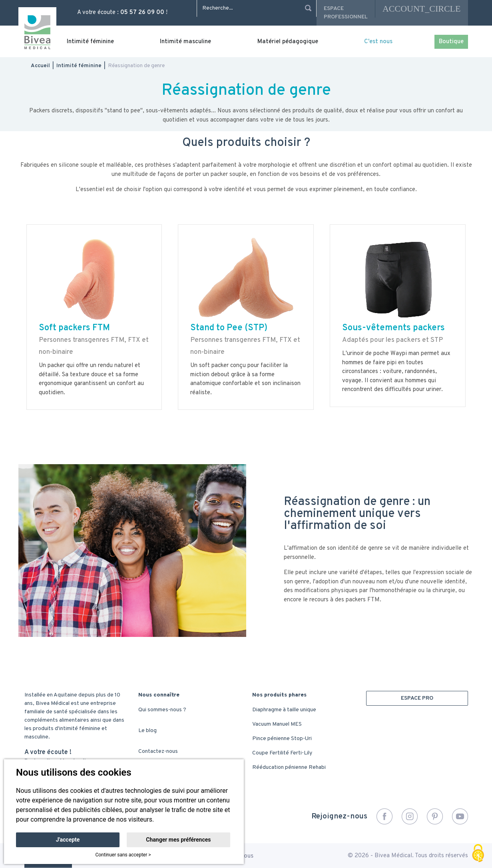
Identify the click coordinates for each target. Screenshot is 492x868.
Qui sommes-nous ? (162, 710)
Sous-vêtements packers (393, 328)
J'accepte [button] (68, 840)
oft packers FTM (77, 328)
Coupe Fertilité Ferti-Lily (282, 753)
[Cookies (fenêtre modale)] (478, 854)
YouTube (460, 816)
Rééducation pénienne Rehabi (289, 767)
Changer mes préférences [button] (178, 840)
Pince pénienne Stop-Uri (282, 739)
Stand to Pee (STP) (229, 328)
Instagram (410, 816)
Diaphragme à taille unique (284, 710)
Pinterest (435, 816)
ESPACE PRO (417, 698)
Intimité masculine (185, 42)
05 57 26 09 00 (142, 13)
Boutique (451, 42)
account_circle (422, 9)
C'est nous (378, 42)
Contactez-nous (158, 751)
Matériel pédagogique (288, 42)
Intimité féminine (90, 42)
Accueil (40, 66)
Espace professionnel (346, 13)
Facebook (384, 816)
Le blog (147, 731)
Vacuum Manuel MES (277, 724)
